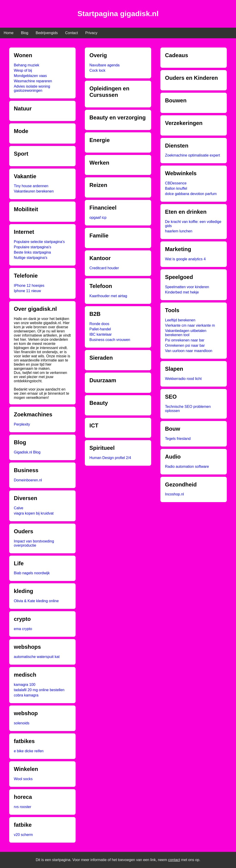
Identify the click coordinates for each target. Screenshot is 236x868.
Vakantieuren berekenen (34, 191)
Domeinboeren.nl (28, 480)
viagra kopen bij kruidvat (34, 513)
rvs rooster (23, 807)
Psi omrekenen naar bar (185, 340)
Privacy (91, 33)
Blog (25, 33)
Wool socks (23, 779)
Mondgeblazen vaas (30, 76)
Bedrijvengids (47, 33)
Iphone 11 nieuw (27, 291)
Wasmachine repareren (33, 81)
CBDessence (176, 183)
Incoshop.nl (174, 494)
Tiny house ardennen (31, 186)
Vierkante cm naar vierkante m (190, 325)
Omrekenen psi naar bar (185, 345)
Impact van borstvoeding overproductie (34, 543)
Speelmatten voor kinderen (187, 287)
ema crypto (23, 629)
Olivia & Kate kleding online (36, 601)
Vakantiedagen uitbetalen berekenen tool (186, 333)
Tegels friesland (178, 439)
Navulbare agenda (105, 65)
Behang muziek (27, 65)
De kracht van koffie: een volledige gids (193, 224)
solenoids (22, 723)
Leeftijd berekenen (180, 320)
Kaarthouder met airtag (108, 296)
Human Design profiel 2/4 (110, 458)
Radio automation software (187, 467)
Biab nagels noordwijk (32, 573)
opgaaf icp (98, 218)
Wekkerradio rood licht (183, 379)
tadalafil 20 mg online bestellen (39, 690)
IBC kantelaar (101, 334)
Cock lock (97, 70)
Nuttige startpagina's (31, 258)
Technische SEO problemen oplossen (188, 409)
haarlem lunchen (179, 231)
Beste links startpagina (32, 252)
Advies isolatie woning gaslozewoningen (32, 88)
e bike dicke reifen (29, 751)
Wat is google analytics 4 (185, 259)
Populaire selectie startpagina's (39, 242)
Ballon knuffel (176, 188)
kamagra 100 (25, 685)
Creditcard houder (104, 268)
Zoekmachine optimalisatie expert (192, 155)
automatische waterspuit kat (37, 657)
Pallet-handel (100, 329)
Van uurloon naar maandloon (189, 351)
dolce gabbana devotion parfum (191, 194)
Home (9, 33)
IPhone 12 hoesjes (29, 286)
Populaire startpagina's (32, 247)
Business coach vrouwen (110, 340)
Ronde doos (99, 324)
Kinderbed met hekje (182, 292)
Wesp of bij (23, 70)
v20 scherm (23, 835)
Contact (72, 33)
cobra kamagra (26, 695)
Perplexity (22, 424)
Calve (19, 508)
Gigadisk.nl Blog (27, 452)
